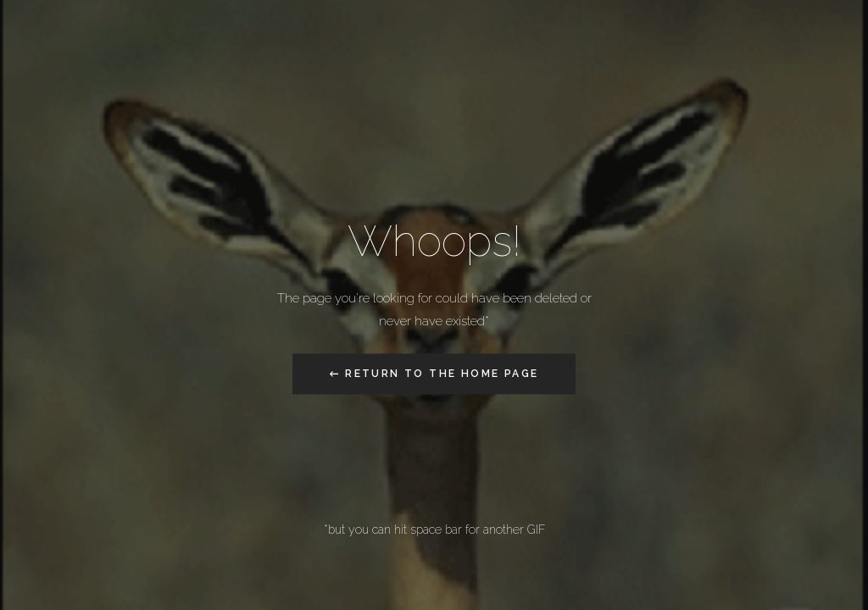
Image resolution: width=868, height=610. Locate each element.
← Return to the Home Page (434, 374)
